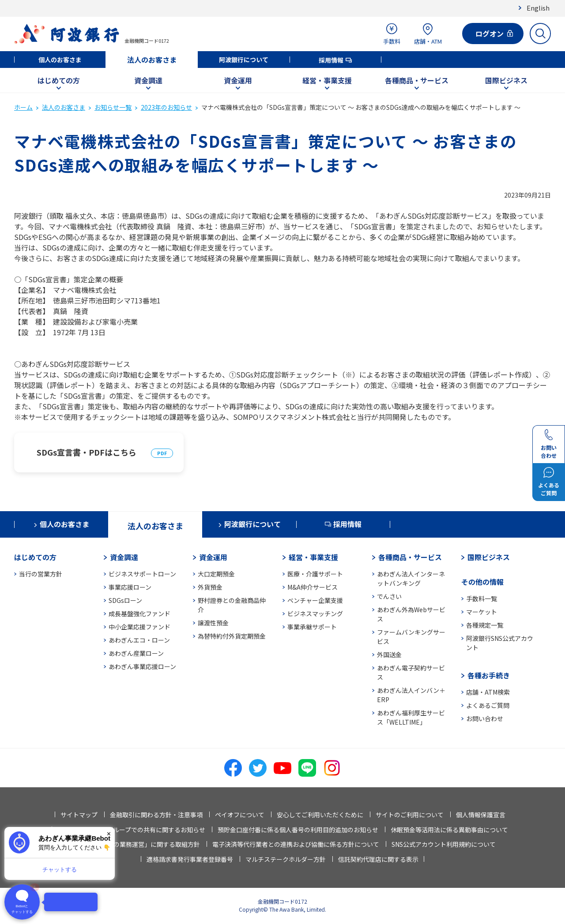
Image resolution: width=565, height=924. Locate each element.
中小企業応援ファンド (139, 627)
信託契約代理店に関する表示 (378, 859)
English (538, 8)
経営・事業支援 (327, 80)
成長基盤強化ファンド (139, 614)
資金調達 (148, 80)
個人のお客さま (60, 60)
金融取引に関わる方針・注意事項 (156, 815)
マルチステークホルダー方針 (286, 859)
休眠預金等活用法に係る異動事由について (449, 830)
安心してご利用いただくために (320, 815)
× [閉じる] (109, 834)
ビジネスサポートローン (142, 574)
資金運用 (238, 80)
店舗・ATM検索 (488, 692)
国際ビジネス (506, 80)
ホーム (23, 107)
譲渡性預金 (213, 623)
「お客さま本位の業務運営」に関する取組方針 (135, 844)
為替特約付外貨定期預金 (232, 636)
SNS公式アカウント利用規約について (444, 844)
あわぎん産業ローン (136, 653)
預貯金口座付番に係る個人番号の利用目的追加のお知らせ (298, 830)
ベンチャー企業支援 (315, 600)
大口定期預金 (216, 574)
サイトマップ (79, 815)
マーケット (482, 612)
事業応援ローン (130, 587)
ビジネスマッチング (315, 614)
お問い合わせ (485, 718)
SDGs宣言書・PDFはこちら (87, 452)
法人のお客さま (152, 60)
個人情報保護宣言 (481, 815)
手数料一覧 (482, 599)
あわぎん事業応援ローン (142, 666)
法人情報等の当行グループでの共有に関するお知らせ (131, 830)
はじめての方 (59, 80)
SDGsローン (125, 600)
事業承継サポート (312, 627)
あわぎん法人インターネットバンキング (411, 578)
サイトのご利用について (410, 815)
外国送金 (389, 655)
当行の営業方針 (41, 574)
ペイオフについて (240, 815)
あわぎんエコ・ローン (139, 640)
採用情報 (331, 60)
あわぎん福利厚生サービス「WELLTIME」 (411, 717)
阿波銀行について (244, 60)
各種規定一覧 (485, 625)
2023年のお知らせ (166, 107)
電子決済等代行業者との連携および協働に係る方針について (296, 844)
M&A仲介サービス (313, 587)
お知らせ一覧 (113, 107)
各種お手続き (489, 675)
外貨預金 (210, 587)
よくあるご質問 (488, 705)
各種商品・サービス (417, 80)
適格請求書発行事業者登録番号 (190, 859)
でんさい (389, 596)
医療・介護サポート (315, 574)
